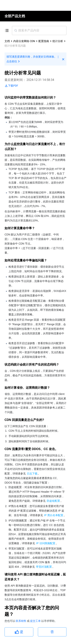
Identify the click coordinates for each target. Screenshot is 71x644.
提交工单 (36, 621)
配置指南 (44, 41)
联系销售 (21, 621)
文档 (7, 41)
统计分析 (58, 41)
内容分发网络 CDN (24, 41)
